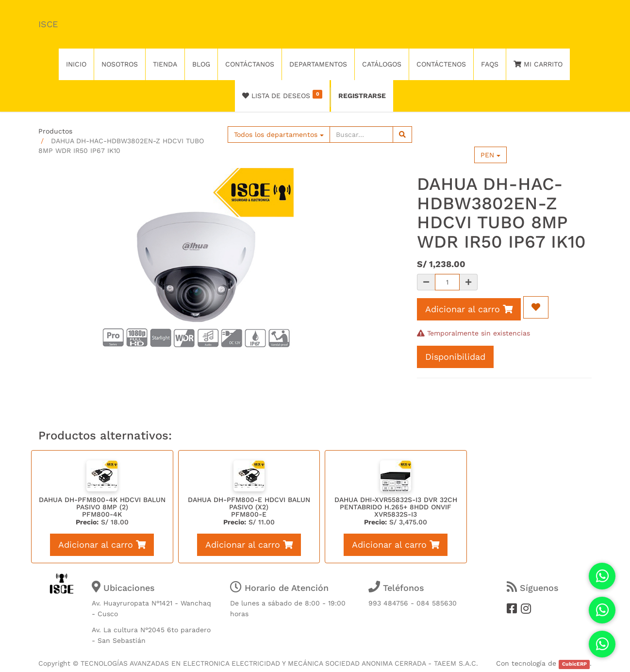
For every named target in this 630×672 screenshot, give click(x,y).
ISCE (48, 24)
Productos (55, 131)
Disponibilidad (455, 357)
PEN (490, 155)
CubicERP (574, 664)
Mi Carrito (538, 64)
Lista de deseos (282, 95)
